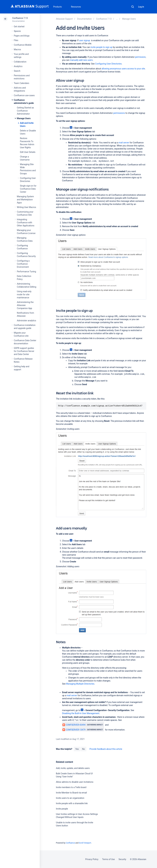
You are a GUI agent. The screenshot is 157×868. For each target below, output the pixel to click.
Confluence (70, 843)
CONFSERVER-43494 (74, 725)
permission (140, 57)
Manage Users (24, 118)
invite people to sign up (101, 47)
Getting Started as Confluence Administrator (25, 111)
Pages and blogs (22, 36)
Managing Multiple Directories (80, 684)
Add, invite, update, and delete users (73, 768)
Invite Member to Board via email (71, 793)
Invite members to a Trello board (71, 787)
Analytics (18, 66)
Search (133, 7)
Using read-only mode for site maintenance (24, 294)
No (84, 749)
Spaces (17, 31)
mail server (124, 143)
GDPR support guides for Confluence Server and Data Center (24, 351)
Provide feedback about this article (106, 749)
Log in (141, 7)
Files (16, 40)
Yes (77, 749)
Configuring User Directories (108, 64)
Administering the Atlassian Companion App (25, 305)
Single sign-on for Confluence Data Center (28, 189)
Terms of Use (108, 859)
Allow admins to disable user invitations (75, 782)
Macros (17, 49)
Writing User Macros (26, 207)
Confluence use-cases (24, 95)
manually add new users (81, 60)
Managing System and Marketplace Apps (25, 200)
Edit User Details (28, 152)
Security (122, 859)
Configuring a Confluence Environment (23, 264)
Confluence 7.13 (20, 18)
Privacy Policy (92, 859)
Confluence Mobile (23, 45)
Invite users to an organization (70, 798)
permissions (119, 113)
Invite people (62, 809)
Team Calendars (21, 83)
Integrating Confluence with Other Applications (26, 223)
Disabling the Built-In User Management (81, 713)
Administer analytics (26, 321)
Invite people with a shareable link (72, 803)
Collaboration (20, 62)
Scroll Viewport (85, 843)
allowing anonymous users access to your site (123, 69)
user (84, 40)
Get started (19, 26)
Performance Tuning (26, 272)
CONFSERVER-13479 (74, 730)
